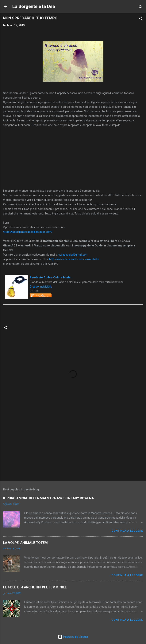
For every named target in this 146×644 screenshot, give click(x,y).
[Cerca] (141, 8)
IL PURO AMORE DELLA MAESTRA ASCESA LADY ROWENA (48, 498)
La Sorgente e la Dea (34, 6)
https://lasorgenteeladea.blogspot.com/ (28, 232)
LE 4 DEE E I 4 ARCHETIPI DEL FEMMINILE (35, 587)
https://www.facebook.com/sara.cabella (74, 259)
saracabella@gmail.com (73, 255)
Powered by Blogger (73, 637)
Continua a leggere (127, 531)
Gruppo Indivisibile (41, 287)
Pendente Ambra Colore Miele (50, 277)
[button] (141, 19)
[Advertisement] (73, 448)
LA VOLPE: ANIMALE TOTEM (25, 543)
